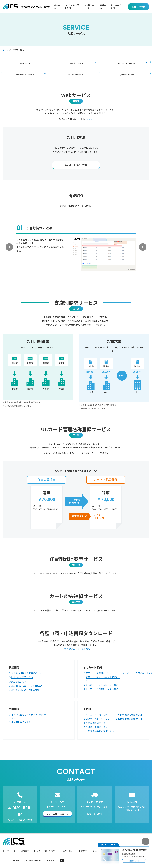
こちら (90, 119)
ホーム (6, 50)
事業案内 (103, 7)
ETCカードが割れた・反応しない (102, 689)
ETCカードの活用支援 (72, 7)
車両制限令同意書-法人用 (130, 715)
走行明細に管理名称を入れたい (26, 690)
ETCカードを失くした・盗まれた (102, 685)
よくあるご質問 (116, 7)
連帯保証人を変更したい (98, 719)
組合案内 (57, 7)
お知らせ (16, 860)
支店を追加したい (20, 681)
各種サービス (90, 7)
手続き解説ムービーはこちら (76, 649)
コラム (6, 860)
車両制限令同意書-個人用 (130, 719)
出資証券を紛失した (96, 723)
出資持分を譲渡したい (97, 727)
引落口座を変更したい (22, 677)
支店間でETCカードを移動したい (27, 686)
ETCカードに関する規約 (98, 715)
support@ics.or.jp (54, 806)
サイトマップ (50, 860)
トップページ (9, 851)
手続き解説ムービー (32, 860)
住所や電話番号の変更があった (26, 673)
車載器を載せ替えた (21, 722)
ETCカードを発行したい (98, 673)
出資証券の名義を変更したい (100, 731)
